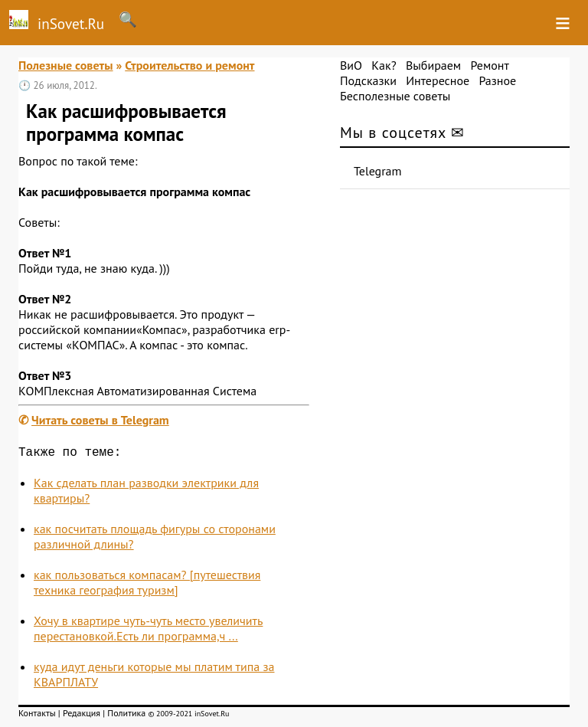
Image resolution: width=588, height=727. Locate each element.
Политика (126, 716)
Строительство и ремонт (189, 65)
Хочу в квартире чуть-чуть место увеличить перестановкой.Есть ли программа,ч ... (148, 631)
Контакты (37, 716)
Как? (384, 65)
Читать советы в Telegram (100, 420)
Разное (497, 80)
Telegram (378, 171)
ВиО (351, 65)
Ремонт (489, 65)
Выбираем (433, 65)
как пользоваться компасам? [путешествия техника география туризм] (147, 585)
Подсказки (368, 80)
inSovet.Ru (52, 21)
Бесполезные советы (395, 96)
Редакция (82, 716)
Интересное (438, 80)
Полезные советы (66, 65)
